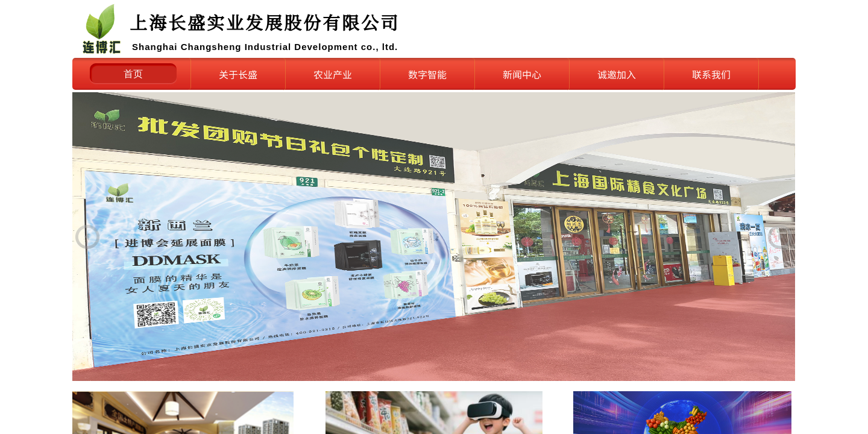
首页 (133, 74)
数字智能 (427, 74)
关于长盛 (238, 74)
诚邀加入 (617, 74)
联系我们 (711, 74)
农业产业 (333, 74)
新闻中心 (522, 74)
